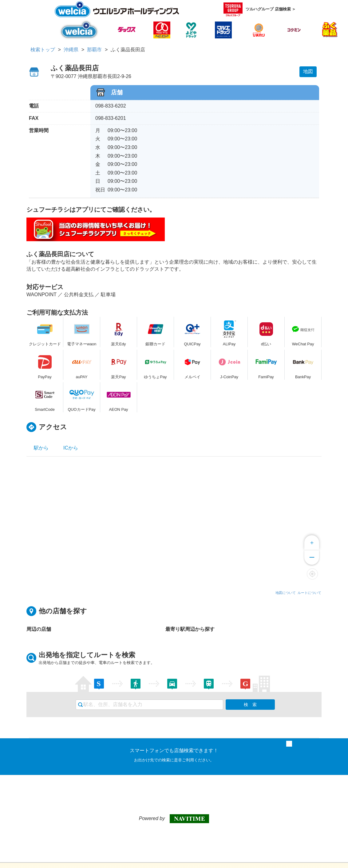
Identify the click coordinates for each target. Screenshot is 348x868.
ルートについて (309, 593)
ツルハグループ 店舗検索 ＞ (260, 9)
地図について (286, 593)
